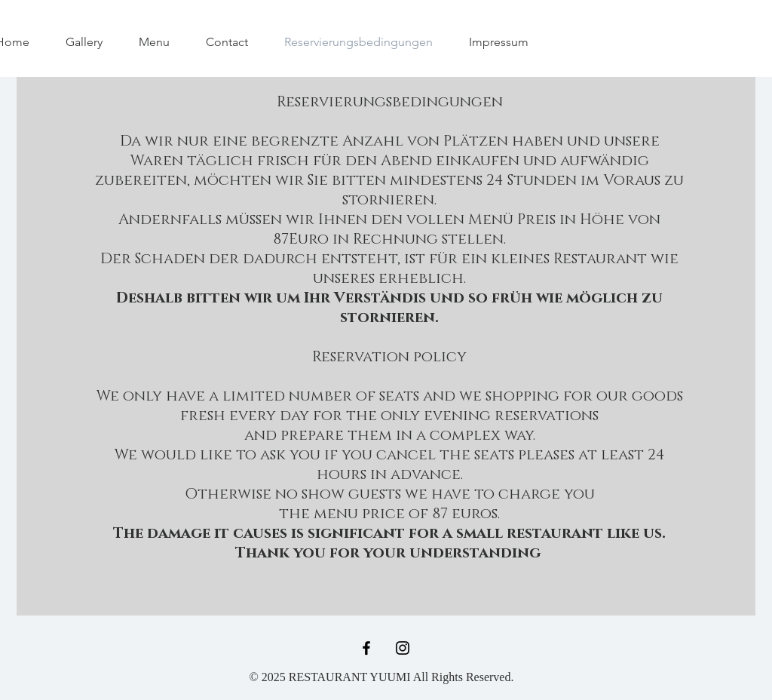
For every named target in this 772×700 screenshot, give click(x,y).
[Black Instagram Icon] (403, 648)
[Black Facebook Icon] (366, 648)
